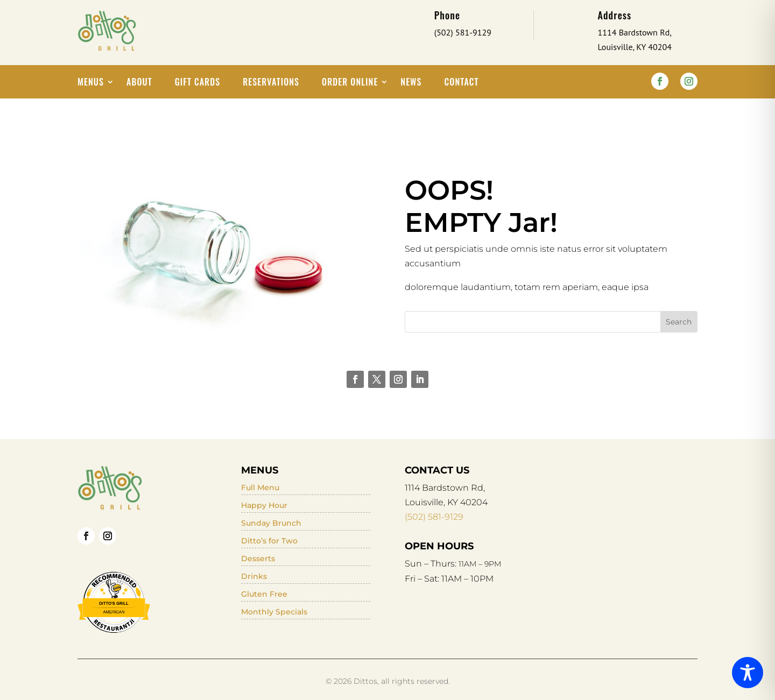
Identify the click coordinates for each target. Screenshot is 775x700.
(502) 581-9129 (434, 517)
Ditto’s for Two (269, 541)
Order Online (350, 83)
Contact (462, 83)
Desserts (258, 558)
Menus (91, 83)
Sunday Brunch (271, 523)
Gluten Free (264, 594)
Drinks (254, 576)
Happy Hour (264, 505)
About (139, 83)
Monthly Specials (274, 612)
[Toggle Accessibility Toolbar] (748, 673)
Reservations (271, 83)
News (411, 83)
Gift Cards (198, 83)
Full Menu (260, 487)
